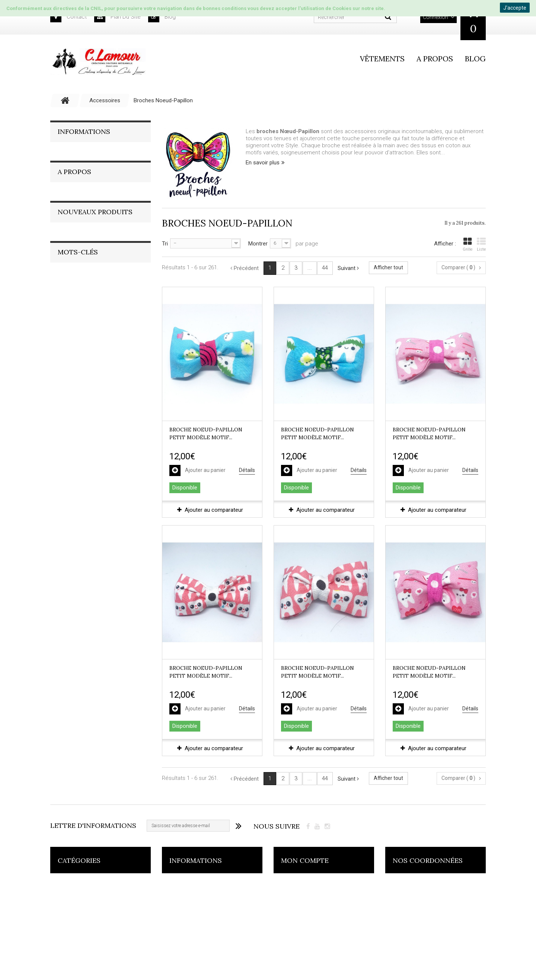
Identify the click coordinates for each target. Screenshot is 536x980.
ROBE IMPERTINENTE (78, 519)
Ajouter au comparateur (214, 510)
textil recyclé (69, 497)
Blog (475, 59)
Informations (84, 131)
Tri (165, 244)
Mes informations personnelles (320, 943)
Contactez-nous (189, 913)
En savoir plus (263, 163)
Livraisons (76, 178)
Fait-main (74, 265)
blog (162, 17)
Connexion (435, 17)
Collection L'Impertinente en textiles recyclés (93, 903)
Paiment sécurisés (87, 165)
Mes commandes (303, 884)
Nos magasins (81, 190)
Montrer (258, 244)
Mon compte (305, 860)
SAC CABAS (118, 508)
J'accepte (515, 8)
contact (68, 17)
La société (77, 240)
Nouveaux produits (95, 327)
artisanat (98, 486)
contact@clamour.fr (436, 955)
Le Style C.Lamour (86, 253)
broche (126, 486)
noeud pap (66, 486)
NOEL (90, 508)
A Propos (74, 219)
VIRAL (119, 497)
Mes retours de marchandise (318, 899)
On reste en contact (89, 299)
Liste (481, 244)
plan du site (117, 17)
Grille (468, 244)
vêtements (382, 59)
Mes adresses (299, 928)
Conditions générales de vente (102, 152)
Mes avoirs (295, 913)
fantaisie (64, 508)
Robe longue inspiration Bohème (113, 356)
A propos (435, 59)
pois (98, 497)
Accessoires (74, 884)
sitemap (180, 958)
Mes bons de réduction (310, 958)
